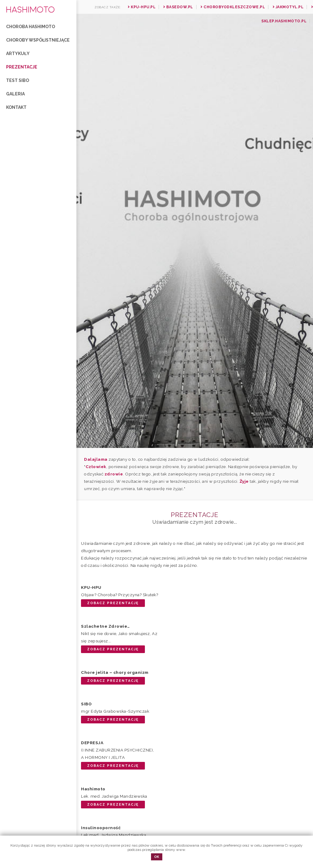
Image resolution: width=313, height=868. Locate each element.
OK (157, 857)
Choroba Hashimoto (31, 27)
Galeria (15, 94)
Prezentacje (22, 67)
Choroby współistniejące (38, 40)
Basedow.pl (178, 7)
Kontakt (16, 107)
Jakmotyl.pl (288, 7)
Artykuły (18, 54)
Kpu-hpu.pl (142, 7)
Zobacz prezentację (113, 603)
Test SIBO (18, 80)
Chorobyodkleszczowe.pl (233, 7)
